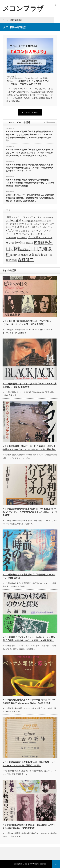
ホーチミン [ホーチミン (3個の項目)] (47, 234)
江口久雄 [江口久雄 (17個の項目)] (38, 249)
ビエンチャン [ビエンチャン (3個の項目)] (26, 231)
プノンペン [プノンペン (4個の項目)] (24, 234)
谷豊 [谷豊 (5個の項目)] (8, 260)
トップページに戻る (30, 112)
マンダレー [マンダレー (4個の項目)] (11, 238)
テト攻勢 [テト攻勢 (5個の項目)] (17, 227)
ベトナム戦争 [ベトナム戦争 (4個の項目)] (36, 234)
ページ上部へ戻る (56, 864)
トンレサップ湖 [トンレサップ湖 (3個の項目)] (29, 227)
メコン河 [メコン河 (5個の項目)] (33, 237)
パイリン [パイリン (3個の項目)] (49, 227)
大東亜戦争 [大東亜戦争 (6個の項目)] (19, 243)
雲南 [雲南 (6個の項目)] (14, 260)
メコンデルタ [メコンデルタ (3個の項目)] (22, 238)
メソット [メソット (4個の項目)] (43, 238)
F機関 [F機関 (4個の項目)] (8, 217)
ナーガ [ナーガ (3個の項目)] (42, 227)
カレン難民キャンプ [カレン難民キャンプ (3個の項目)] (38, 221)
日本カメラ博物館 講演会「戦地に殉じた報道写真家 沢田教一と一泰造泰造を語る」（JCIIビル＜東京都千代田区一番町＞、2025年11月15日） (30, 168)
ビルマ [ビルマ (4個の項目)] (35, 231)
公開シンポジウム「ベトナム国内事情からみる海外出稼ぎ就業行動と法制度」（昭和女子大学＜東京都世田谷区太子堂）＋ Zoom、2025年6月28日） (30, 198)
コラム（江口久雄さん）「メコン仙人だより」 (23, 78)
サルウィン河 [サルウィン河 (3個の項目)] (27, 224)
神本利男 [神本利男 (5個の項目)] (26, 255)
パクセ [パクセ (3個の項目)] (18, 231)
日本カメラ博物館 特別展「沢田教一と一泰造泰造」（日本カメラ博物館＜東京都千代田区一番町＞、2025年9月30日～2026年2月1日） (30, 183)
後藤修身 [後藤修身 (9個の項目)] (41, 243)
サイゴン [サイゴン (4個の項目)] (17, 224)
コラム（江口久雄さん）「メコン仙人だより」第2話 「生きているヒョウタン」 (28, 83)
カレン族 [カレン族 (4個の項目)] (26, 221)
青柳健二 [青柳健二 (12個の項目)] (26, 260)
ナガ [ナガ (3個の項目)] (37, 227)
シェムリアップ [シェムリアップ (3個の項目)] (38, 224)
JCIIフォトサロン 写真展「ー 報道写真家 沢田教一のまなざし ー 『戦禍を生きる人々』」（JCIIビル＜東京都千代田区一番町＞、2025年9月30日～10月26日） (29, 153)
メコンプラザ (28, 864)
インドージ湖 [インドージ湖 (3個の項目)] (45, 217)
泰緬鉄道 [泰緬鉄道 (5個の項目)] (15, 255)
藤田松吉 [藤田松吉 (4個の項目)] (48, 255)
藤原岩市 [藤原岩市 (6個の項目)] (37, 255)
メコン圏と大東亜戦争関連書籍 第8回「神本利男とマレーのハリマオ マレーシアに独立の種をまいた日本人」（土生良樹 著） (30, 512)
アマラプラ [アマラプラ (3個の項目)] (16, 217)
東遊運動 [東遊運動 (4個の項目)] (24, 250)
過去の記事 (51, 122)
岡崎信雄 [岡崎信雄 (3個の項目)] (30, 243)
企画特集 (44, 78)
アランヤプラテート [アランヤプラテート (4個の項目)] (30, 217)
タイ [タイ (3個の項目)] (10, 227)
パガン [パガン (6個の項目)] (10, 231)
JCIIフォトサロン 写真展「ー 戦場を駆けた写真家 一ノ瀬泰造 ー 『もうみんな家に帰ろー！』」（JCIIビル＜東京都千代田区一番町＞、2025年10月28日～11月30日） (29, 136)
